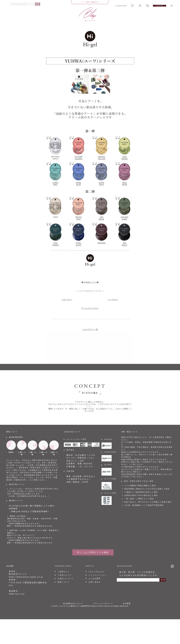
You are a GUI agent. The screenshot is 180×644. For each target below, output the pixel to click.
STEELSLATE (78, 244)
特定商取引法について (73, 604)
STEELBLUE (78, 184)
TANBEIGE (102, 218)
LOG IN (160, 6)
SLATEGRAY (101, 184)
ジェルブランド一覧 (90, 329)
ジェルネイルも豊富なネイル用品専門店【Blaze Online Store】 (84, 606)
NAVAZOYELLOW (102, 158)
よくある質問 (95, 578)
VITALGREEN (125, 158)
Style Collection (96, 572)
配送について (64, 582)
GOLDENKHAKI (124, 218)
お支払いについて (66, 578)
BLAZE (88, 14)
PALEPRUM (124, 184)
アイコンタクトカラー (90, 308)
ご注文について (65, 575)
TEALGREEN (55, 244)
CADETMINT (55, 184)
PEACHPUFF (78, 218)
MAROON (102, 243)
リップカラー (113, 300)
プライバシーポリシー (103, 604)
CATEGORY (121, 6)
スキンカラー (67, 300)
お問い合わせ (95, 582)
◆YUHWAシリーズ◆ (90, 282)
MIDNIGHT (125, 244)
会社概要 (127, 604)
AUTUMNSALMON (78, 158)
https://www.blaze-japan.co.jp (26, 577)
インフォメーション (97, 575)
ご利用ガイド (64, 572)
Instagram (172, 566)
